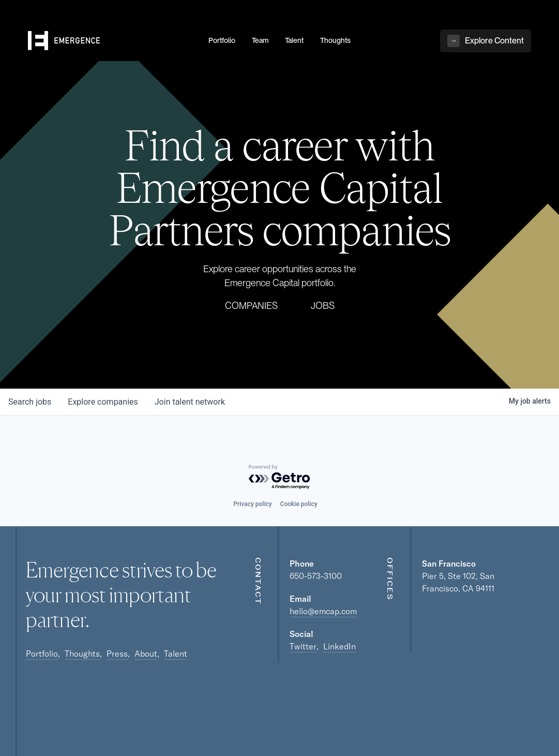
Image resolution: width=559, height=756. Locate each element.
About (146, 654)
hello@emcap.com (323, 611)
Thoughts (82, 654)
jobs (30, 402)
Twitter (303, 646)
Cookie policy (299, 504)
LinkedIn (339, 646)
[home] (112, 42)
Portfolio (42, 654)
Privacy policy (252, 504)
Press (117, 654)
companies (103, 402)
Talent (176, 654)
